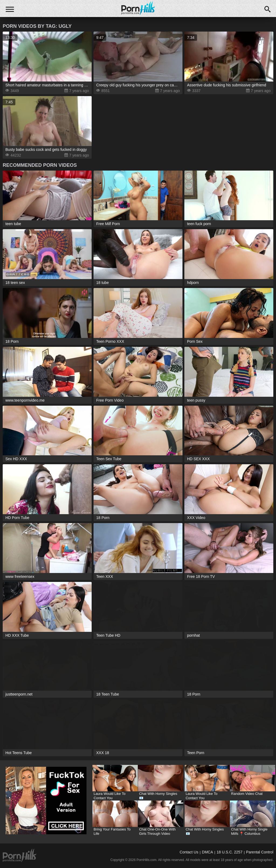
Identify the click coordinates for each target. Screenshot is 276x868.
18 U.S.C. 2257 (230, 852)
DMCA (207, 852)
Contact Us (189, 852)
